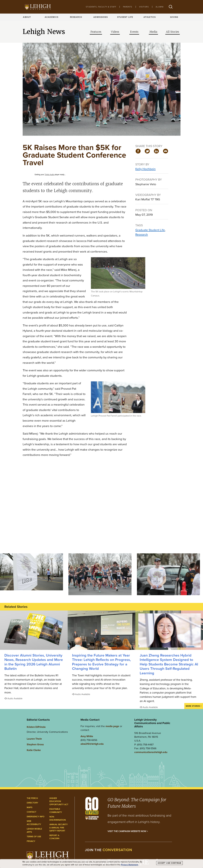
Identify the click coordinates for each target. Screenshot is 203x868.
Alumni (160, 7)
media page (112, 726)
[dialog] (101, 864)
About (27, 17)
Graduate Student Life (150, 230)
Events (134, 32)
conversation (117, 850)
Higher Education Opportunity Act (59, 801)
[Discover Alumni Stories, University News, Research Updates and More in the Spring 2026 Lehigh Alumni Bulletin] (34, 630)
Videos (115, 32)
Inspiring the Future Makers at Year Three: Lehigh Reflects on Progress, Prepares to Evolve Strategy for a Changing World (101, 662)
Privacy (31, 841)
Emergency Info (36, 817)
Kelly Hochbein (145, 169)
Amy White (87, 736)
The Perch (32, 798)
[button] (171, 7)
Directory (32, 803)
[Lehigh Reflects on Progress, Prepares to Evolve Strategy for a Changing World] (101, 630)
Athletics (150, 17)
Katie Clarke (34, 750)
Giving (174, 17)
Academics (52, 17)
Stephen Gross (35, 744)
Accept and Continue (169, 863)
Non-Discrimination (58, 818)
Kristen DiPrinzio (36, 727)
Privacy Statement (129, 865)
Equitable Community (56, 811)
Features (96, 32)
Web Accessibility (34, 823)
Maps (30, 807)
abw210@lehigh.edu (92, 744)
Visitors (144, 7)
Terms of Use (34, 837)
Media (153, 32)
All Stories (173, 32)
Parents (128, 7)
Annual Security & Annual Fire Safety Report (59, 828)
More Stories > (194, 706)
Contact (31, 812)
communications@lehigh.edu (151, 752)
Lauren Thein (34, 739)
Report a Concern (54, 837)
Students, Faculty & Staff (101, 7)
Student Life (125, 17)
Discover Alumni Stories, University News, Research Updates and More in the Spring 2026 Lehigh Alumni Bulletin (34, 662)
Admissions (101, 17)
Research (76, 17)
